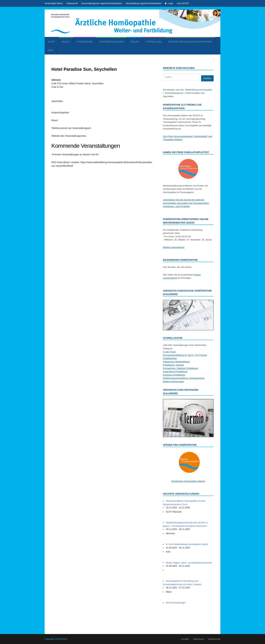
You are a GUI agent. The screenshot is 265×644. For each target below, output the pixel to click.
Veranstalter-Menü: (54, 3)
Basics (66, 42)
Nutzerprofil (72, 3)
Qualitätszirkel (170, 358)
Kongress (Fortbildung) (174, 375)
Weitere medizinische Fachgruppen (190, 42)
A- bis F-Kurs (169, 352)
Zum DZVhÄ (183, 3)
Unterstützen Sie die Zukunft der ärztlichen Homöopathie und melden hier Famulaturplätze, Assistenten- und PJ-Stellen (186, 203)
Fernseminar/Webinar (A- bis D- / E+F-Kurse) (185, 355)
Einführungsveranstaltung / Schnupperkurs (184, 378)
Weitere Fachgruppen (173, 381)
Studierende (85, 42)
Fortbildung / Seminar (173, 365)
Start (51, 42)
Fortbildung (154, 42)
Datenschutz (214, 639)
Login (169, 3)
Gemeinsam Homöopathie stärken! (188, 481)
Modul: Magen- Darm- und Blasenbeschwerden (189, 563)
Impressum (198, 639)
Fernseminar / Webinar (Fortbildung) (181, 368)
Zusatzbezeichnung (111, 42)
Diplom (135, 42)
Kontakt (185, 639)
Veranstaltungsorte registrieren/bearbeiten (102, 3)
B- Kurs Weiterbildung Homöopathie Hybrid (187, 544)
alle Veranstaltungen (176, 603)
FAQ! (51, 50)
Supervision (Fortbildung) (175, 371)
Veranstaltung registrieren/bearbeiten (143, 3)
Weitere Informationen (174, 247)
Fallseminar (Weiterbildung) (176, 362)
